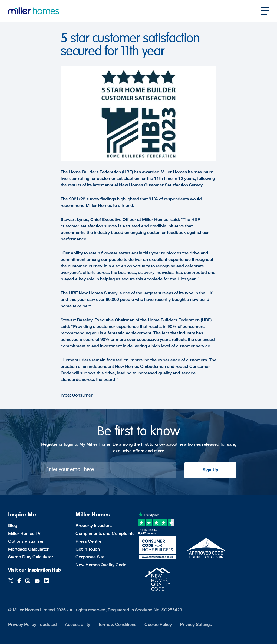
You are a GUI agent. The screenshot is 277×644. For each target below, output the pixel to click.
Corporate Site (90, 557)
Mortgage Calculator (28, 549)
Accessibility (78, 624)
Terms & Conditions (117, 624)
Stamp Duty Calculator (31, 557)
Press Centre (88, 541)
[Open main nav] (265, 11)
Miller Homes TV (24, 533)
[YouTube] (37, 584)
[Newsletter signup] (109, 470)
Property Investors (94, 526)
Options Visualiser (26, 541)
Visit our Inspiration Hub (34, 570)
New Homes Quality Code (101, 565)
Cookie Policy (158, 624)
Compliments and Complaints (105, 533)
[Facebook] (19, 584)
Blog (13, 526)
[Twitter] (11, 584)
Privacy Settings (196, 624)
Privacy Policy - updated (32, 624)
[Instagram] (28, 584)
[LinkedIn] (47, 584)
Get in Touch (88, 549)
